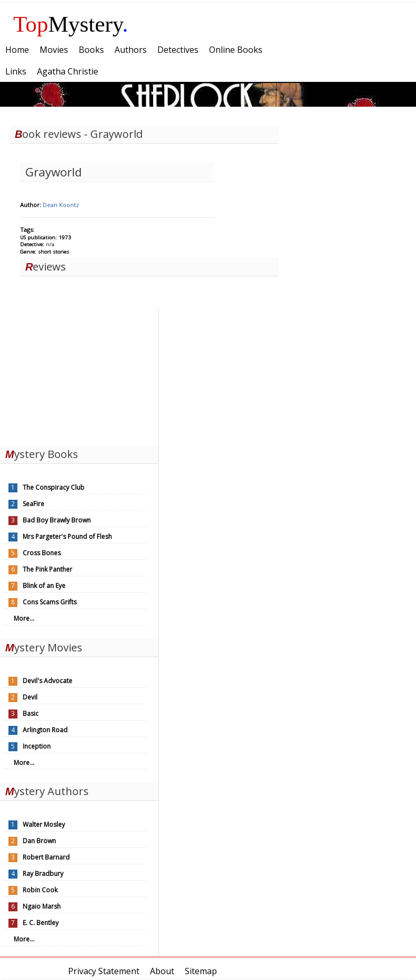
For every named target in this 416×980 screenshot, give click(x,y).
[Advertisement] (79, 374)
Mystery (71, 24)
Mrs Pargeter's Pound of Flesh (67, 536)
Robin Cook (40, 890)
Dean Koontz (61, 205)
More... (24, 618)
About (162, 971)
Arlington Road (45, 730)
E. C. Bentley (41, 923)
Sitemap (201, 971)
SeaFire (34, 504)
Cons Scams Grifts (50, 602)
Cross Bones (42, 553)
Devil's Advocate (48, 681)
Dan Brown (39, 841)
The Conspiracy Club (54, 487)
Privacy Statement (104, 971)
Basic (31, 713)
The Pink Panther (48, 569)
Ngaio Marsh (42, 906)
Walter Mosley (44, 824)
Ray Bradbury (43, 874)
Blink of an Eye (44, 586)
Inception (37, 746)
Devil (30, 697)
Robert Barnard (46, 857)
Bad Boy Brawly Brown (57, 520)
